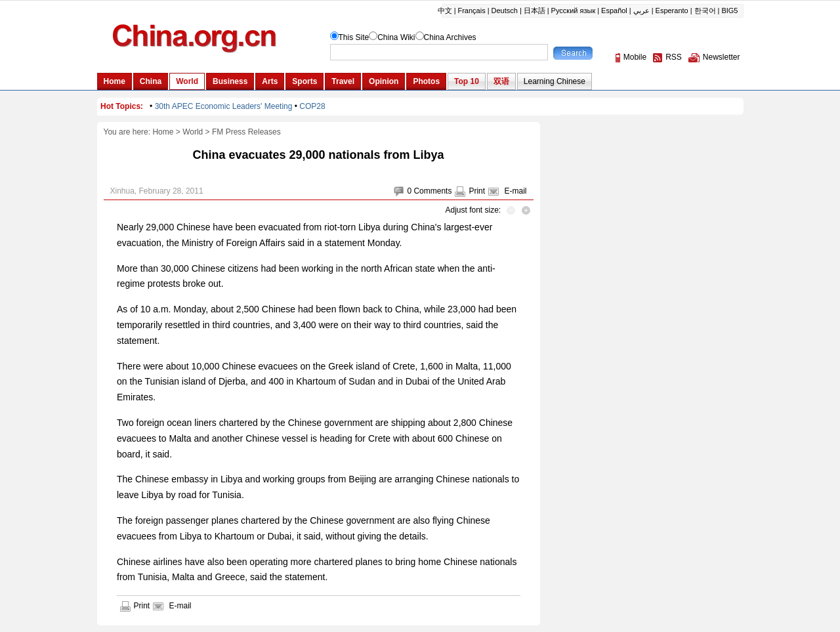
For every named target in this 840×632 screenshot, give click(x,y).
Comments (432, 191)
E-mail (515, 191)
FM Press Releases (246, 132)
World (193, 132)
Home (163, 132)
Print (477, 191)
